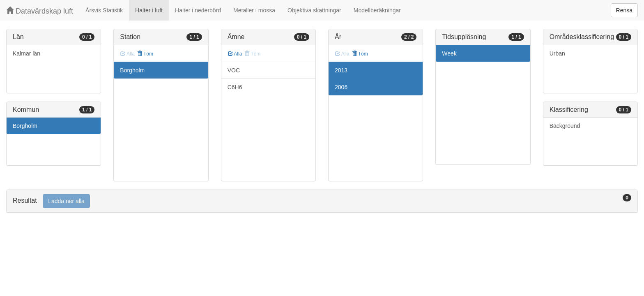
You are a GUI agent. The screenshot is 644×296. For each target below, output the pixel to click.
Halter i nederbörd (198, 10)
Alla (235, 54)
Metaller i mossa (254, 10)
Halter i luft (149, 10)
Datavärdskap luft (40, 11)
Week (449, 53)
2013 (341, 70)
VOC (234, 70)
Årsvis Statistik (104, 10)
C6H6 (235, 87)
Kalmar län (26, 53)
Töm (145, 54)
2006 (341, 87)
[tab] (322, 201)
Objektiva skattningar (314, 10)
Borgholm (25, 126)
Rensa (624, 10)
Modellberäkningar (377, 10)
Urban (557, 53)
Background (565, 126)
